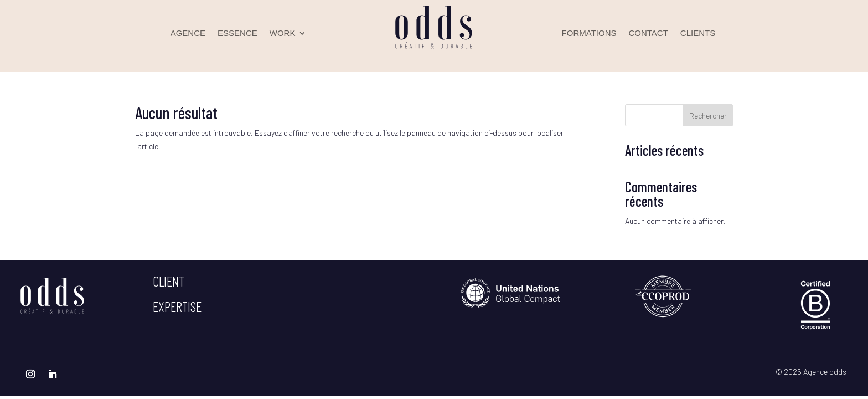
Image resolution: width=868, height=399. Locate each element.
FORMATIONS (589, 34)
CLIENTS (698, 34)
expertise (177, 306)
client (169, 281)
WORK (283, 34)
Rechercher (708, 116)
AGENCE (188, 34)
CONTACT (648, 34)
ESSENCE (237, 34)
